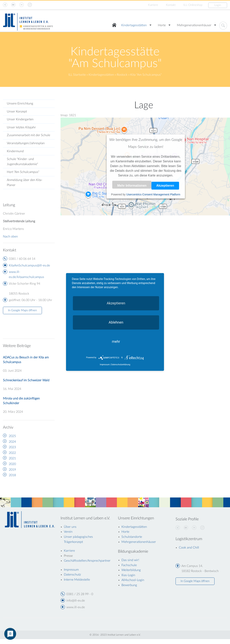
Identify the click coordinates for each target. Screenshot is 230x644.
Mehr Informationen (132, 186)
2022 (12, 453)
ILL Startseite (77, 75)
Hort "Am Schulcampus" (23, 172)
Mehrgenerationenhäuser (194, 25)
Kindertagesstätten (134, 25)
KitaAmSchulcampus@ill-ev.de (29, 265)
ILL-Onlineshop (193, 5)
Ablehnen (116, 322)
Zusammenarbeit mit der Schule (29, 135)
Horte (162, 25)
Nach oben (10, 237)
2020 (12, 464)
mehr (116, 341)
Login (218, 5)
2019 (12, 470)
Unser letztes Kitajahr (21, 127)
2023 (12, 447)
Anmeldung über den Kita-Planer (25, 183)
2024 (12, 442)
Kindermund (15, 151)
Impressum (105, 365)
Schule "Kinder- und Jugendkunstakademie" (22, 162)
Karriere (153, 5)
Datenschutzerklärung (121, 365)
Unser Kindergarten (20, 119)
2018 (12, 475)
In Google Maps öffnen (22, 310)
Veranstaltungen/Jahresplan (26, 143)
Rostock (122, 75)
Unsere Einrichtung (20, 103)
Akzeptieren (165, 186)
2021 (12, 458)
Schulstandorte (132, 537)
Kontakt (171, 5)
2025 (12, 436)
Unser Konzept (17, 112)
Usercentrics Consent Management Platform (153, 194)
